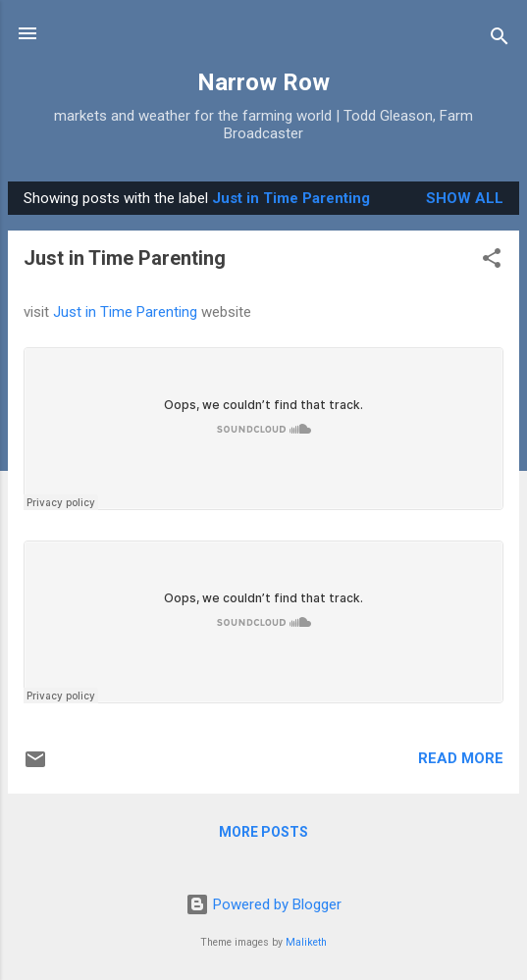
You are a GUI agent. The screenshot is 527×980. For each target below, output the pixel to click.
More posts (263, 832)
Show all (465, 198)
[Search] (500, 40)
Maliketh (306, 942)
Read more (461, 758)
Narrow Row (263, 82)
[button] (492, 261)
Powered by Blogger (263, 904)
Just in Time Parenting (125, 258)
